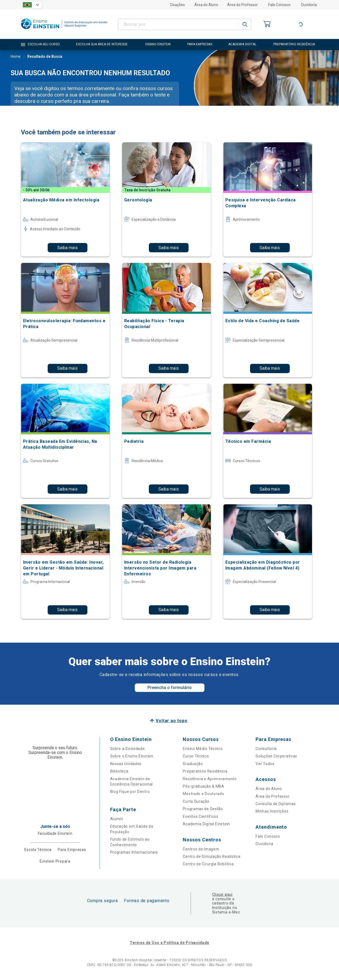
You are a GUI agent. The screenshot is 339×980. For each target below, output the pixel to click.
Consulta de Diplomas (276, 804)
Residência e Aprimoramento (210, 779)
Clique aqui (222, 894)
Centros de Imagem (201, 849)
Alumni (117, 819)
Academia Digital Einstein (206, 824)
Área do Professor (243, 5)
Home (16, 57)
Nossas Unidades (126, 764)
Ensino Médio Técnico (203, 749)
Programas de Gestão (203, 809)
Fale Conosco (279, 5)
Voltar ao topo (171, 721)
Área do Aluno (206, 5)
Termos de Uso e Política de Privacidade (169, 943)
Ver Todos (265, 764)
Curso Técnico (196, 756)
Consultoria (266, 749)
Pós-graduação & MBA (203, 786)
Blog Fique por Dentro (130, 792)
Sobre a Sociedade (128, 749)
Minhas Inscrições (272, 811)
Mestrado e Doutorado (203, 794)
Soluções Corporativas (276, 756)
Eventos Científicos (200, 816)
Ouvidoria (309, 5)
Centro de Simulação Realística (211, 857)
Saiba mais (67, 248)
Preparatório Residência (205, 771)
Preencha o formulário (170, 688)
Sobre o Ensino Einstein (132, 756)
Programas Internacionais (134, 852)
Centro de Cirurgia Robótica (208, 864)
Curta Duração (196, 801)
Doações (178, 5)
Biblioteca (119, 771)
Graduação (193, 764)
